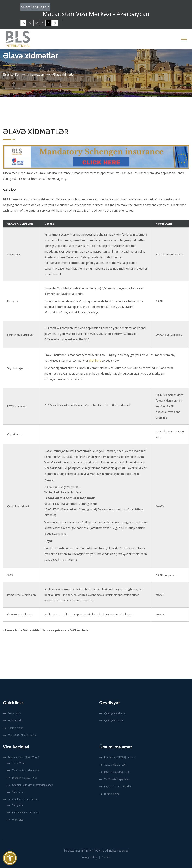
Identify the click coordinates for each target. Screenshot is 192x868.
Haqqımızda (15, 721)
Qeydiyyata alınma (115, 713)
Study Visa (18, 805)
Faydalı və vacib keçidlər (118, 787)
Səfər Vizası (19, 792)
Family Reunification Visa (26, 812)
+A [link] (36, 23)
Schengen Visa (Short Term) (24, 757)
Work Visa (18, 820)
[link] (55, 23)
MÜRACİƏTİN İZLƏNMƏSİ (22, 735)
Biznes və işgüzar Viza (25, 778)
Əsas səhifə (11, 75)
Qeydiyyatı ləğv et (114, 721)
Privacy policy (89, 857)
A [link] (30, 23)
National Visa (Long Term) (23, 799)
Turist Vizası (19, 763)
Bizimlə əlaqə (16, 728)
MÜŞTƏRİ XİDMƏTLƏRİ (117, 772)
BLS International (90, 850)
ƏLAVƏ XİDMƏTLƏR (115, 765)
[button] (10, 858)
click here (95, 361)
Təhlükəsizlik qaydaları (117, 779)
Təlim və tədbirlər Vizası (26, 770)
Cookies (107, 857)
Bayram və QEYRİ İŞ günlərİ (119, 757)
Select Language (34, 7)
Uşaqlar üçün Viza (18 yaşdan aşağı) (33, 785)
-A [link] (23, 23)
